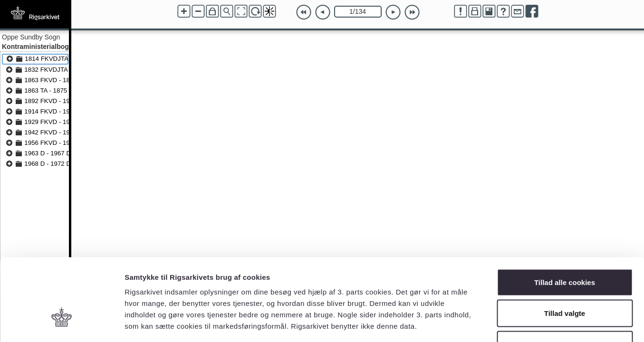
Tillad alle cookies (565, 217)
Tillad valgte (565, 249)
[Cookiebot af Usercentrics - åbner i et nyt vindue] (62, 323)
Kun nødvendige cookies (565, 280)
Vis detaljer (494, 323)
